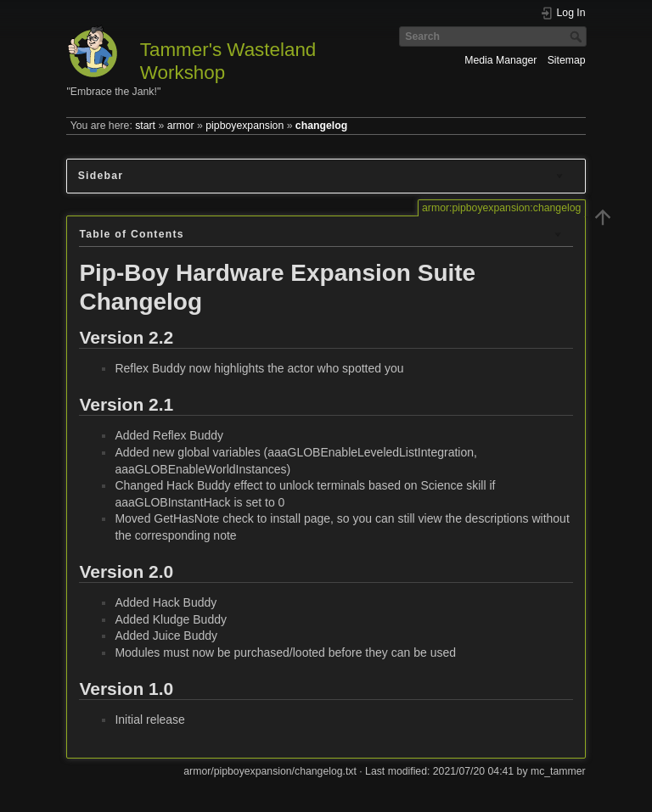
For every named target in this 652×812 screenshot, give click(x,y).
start (145, 126)
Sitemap (567, 60)
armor (181, 126)
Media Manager (500, 60)
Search (578, 36)
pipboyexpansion (244, 126)
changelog (321, 126)
